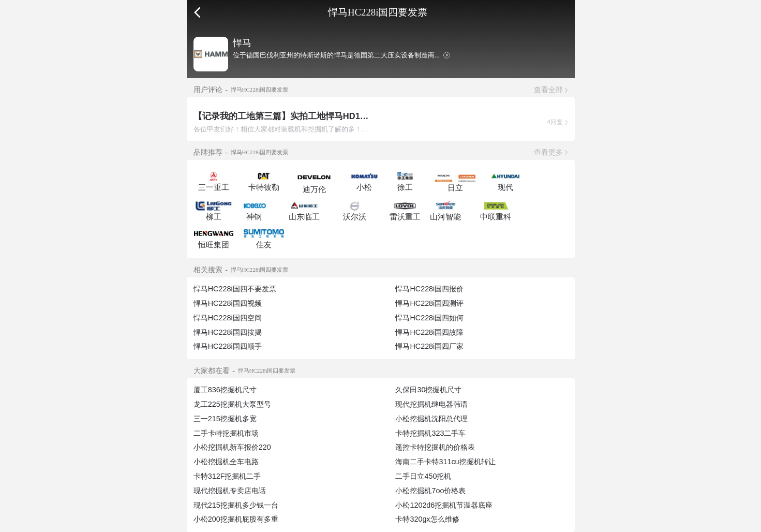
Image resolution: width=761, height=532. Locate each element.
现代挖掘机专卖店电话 (230, 491)
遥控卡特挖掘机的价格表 (435, 447)
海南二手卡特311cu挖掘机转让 (445, 462)
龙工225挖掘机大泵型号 (232, 404)
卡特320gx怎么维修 (427, 519)
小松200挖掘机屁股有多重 (236, 519)
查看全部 (548, 90)
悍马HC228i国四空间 (228, 318)
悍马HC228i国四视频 (228, 303)
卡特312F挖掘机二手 (227, 476)
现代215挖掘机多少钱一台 (236, 505)
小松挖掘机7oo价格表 (430, 491)
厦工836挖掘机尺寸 (225, 390)
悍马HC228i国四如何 (429, 318)
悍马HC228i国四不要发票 (235, 289)
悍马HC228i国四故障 (429, 332)
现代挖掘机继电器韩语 (431, 404)
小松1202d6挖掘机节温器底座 (444, 505)
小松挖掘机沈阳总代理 (431, 419)
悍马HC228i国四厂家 (429, 346)
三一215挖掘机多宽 (225, 419)
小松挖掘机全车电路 (226, 462)
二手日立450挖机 (423, 476)
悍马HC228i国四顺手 (228, 346)
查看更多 (548, 152)
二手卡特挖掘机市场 (226, 433)
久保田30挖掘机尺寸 (428, 390)
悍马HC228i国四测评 (429, 303)
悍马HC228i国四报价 (429, 289)
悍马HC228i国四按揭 (228, 332)
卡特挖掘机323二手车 (430, 433)
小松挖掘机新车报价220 (232, 447)
